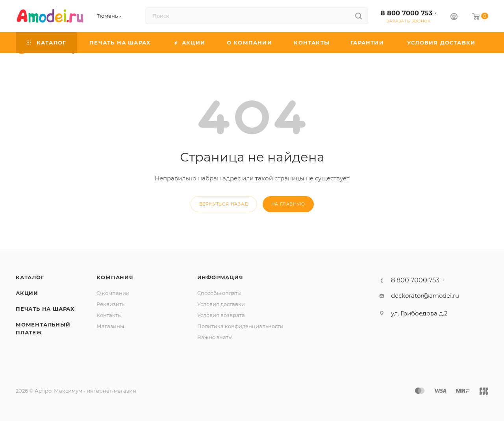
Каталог (30, 277)
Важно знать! (215, 337)
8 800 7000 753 (407, 13)
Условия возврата (221, 315)
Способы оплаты (219, 293)
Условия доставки (221, 304)
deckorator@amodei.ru (425, 296)
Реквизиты (111, 304)
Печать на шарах (45, 309)
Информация (220, 277)
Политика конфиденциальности (240, 326)
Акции (27, 293)
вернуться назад (224, 204)
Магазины (110, 326)
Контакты (109, 315)
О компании (113, 293)
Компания (115, 277)
